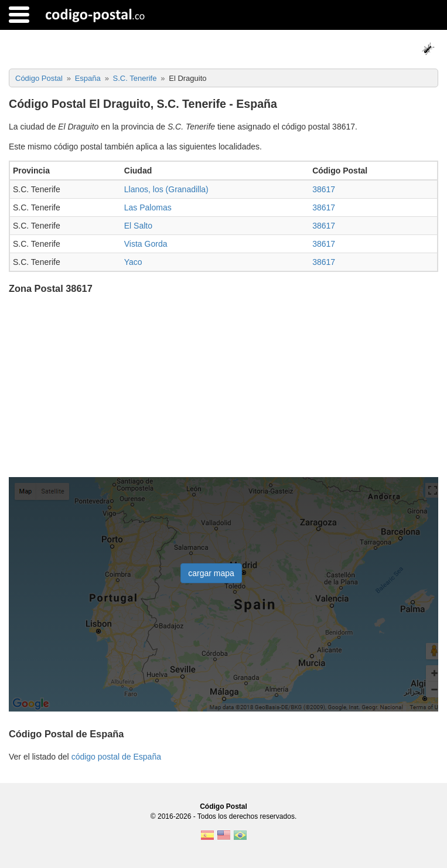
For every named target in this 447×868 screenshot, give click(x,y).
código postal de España (116, 757)
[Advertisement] (223, 387)
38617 (324, 189)
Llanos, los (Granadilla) (166, 189)
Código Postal (223, 806)
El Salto (138, 226)
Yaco (133, 262)
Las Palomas (148, 207)
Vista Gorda (146, 244)
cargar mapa (211, 573)
